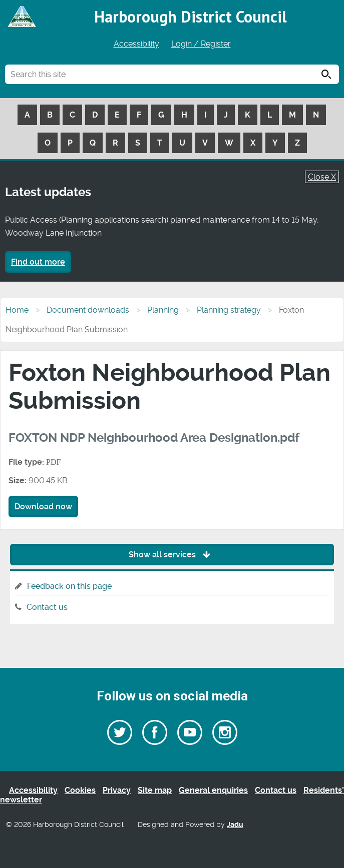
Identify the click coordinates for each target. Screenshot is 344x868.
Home (17, 310)
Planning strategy (229, 310)
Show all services (172, 555)
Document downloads (88, 310)
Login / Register (201, 44)
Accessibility (136, 44)
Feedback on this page (69, 586)
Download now (43, 507)
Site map (155, 790)
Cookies (80, 790)
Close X (322, 177)
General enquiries (213, 790)
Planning (163, 310)
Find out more (38, 262)
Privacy (117, 790)
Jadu (235, 825)
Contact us (47, 607)
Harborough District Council (191, 17)
